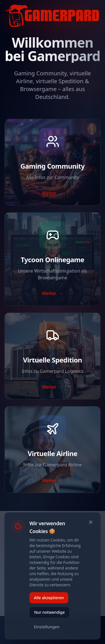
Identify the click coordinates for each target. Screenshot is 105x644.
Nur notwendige (49, 612)
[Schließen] (91, 522)
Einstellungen (47, 627)
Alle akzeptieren (49, 598)
